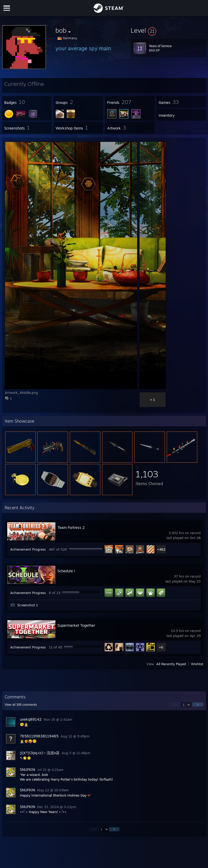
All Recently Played (171, 664)
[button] (168, 30)
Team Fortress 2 (71, 527)
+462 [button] (161, 549)
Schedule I (66, 571)
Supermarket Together (76, 625)
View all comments (21, 705)
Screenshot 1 (28, 605)
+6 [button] (161, 647)
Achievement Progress (28, 549)
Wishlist (197, 664)
